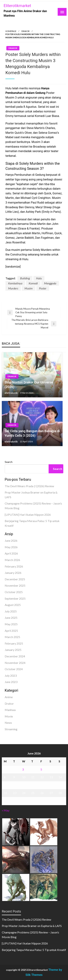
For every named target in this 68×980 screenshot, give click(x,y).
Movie (9, 716)
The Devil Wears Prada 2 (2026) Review (29, 486)
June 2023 (11, 682)
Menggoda (50, 283)
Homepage (11, 31)
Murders (13, 288)
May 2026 (11, 547)
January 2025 (13, 650)
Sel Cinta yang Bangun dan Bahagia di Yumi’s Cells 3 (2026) (32, 433)
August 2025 (13, 605)
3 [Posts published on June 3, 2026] (23, 769)
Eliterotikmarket (17, 6)
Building (25, 278)
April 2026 (11, 553)
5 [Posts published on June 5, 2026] (41, 769)
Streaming (11, 729)
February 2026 (14, 566)
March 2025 (12, 637)
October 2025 (14, 592)
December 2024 (15, 656)
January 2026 (13, 573)
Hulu (39, 278)
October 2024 (14, 669)
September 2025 (15, 598)
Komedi (33, 283)
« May (6, 810)
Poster (43, 288)
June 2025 (11, 618)
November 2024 (15, 663)
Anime (9, 697)
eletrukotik (11, 393)
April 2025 (11, 631)
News (8, 723)
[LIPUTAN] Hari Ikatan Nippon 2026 (28, 515)
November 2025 (15, 585)
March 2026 (12, 560)
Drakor (25, 31)
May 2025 (11, 624)
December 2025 (15, 579)
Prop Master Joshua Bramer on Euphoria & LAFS (32, 926)
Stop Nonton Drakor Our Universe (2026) (29, 385)
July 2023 (11, 675)
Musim (29, 288)
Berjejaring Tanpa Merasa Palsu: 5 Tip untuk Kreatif (34, 950)
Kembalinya (15, 283)
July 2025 (11, 611)
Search (9, 462)
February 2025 (14, 643)
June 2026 (11, 541)
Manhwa (10, 710)
